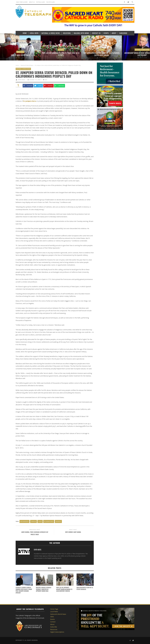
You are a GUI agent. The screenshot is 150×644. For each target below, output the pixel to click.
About (52, 624)
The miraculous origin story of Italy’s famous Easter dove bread (102, 54)
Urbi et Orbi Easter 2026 (20, 55)
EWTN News (21, 80)
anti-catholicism (25, 521)
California (33, 521)
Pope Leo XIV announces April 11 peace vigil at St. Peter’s (61, 54)
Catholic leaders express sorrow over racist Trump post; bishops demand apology (24, 590)
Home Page (54, 609)
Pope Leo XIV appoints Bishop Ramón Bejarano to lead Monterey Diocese (64, 589)
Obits (52, 617)
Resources (54, 629)
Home (17, 65)
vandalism (58, 521)
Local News (20, 52)
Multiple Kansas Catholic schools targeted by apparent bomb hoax (44, 589)
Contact (53, 622)
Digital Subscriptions (57, 632)
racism (40, 521)
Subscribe (54, 627)
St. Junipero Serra (49, 521)
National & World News (142, 50)
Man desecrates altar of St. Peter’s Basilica (85, 588)
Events (53, 619)
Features (61, 50)
